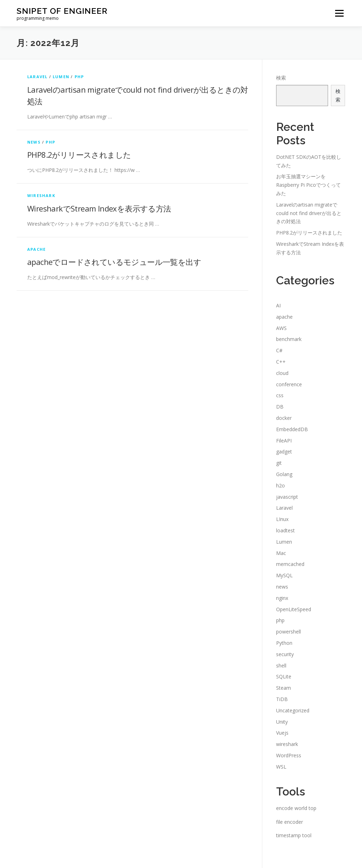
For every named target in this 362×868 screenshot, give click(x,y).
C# (279, 350)
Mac (281, 553)
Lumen (61, 77)
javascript (287, 497)
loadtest (285, 530)
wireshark (41, 195)
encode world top (296, 808)
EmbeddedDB (292, 429)
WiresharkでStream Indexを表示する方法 (99, 208)
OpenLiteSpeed (294, 609)
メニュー (339, 13)
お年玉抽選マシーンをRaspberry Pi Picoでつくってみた (308, 185)
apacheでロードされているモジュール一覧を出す (114, 262)
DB (280, 407)
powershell (288, 632)
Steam (284, 688)
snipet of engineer (62, 11)
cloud (282, 373)
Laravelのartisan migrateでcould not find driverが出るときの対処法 (309, 213)
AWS (281, 328)
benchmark (289, 339)
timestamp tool (294, 835)
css (280, 395)
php (79, 77)
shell (281, 666)
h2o (281, 485)
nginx (282, 598)
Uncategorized (293, 710)
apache (36, 249)
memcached (290, 564)
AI (278, 305)
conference (289, 384)
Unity (282, 722)
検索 (281, 78)
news (34, 142)
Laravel (37, 77)
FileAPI (284, 441)
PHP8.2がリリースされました (79, 155)
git (279, 463)
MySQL (284, 575)
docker (284, 418)
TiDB (282, 699)
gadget (284, 452)
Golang (284, 474)
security (285, 654)
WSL (281, 767)
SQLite (284, 676)
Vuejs (282, 733)
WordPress (289, 755)
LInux (282, 519)
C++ (281, 362)
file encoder (290, 822)
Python (284, 643)
